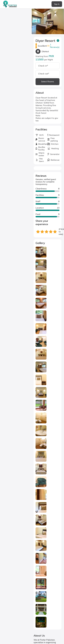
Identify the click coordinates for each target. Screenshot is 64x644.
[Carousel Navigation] (48, 21)
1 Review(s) (55, 46)
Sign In (57, 4)
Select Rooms (48, 82)
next (61, 21)
